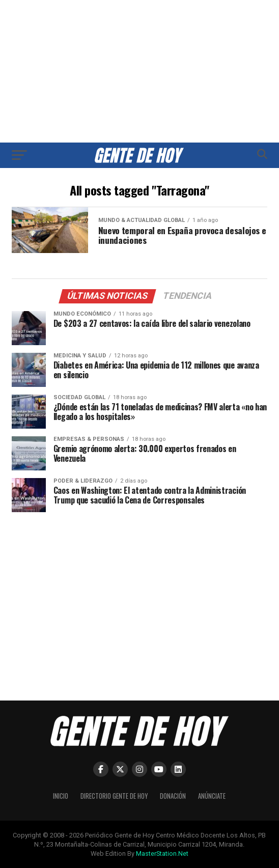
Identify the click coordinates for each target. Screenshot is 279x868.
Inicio (61, 796)
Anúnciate (212, 796)
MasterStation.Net (162, 853)
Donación (173, 796)
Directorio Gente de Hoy (114, 796)
